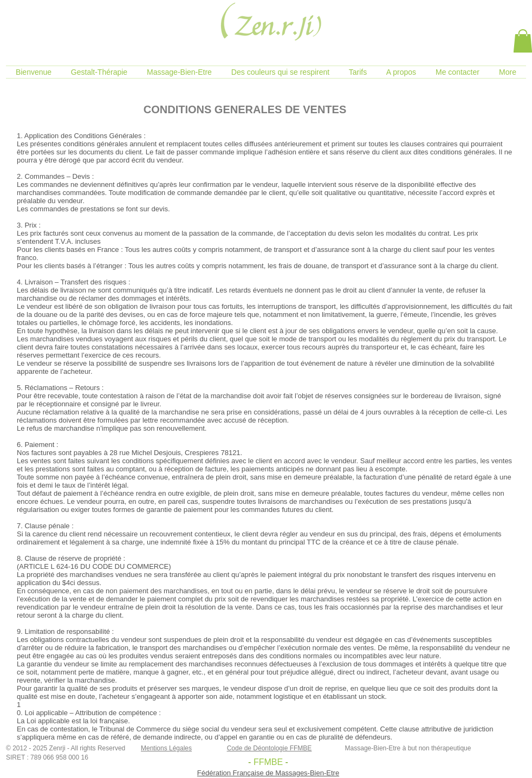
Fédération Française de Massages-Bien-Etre (268, 773)
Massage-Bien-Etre (373, 748)
